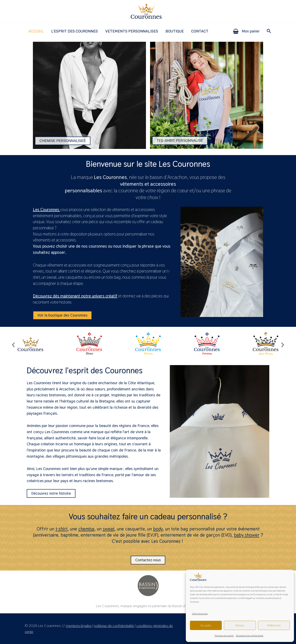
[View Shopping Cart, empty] (247, 31)
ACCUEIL (36, 31)
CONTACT (200, 31)
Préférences (274, 625)
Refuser (240, 625)
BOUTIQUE (175, 31)
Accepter (206, 625)
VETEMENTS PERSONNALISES (132, 31)
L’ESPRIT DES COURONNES (75, 31)
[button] (269, 31)
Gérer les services (200, 614)
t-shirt (62, 529)
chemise (86, 529)
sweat (109, 529)
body (158, 529)
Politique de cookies (224, 636)
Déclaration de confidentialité (250, 636)
